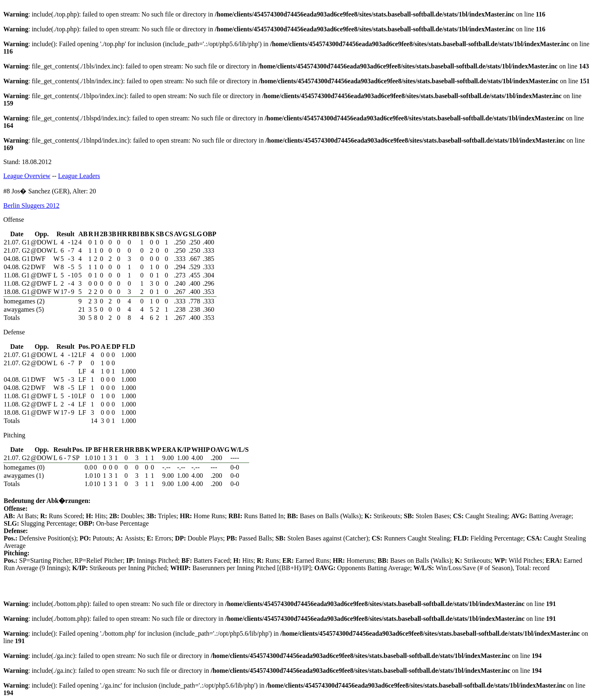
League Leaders (79, 176)
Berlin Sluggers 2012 (31, 206)
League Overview (27, 176)
